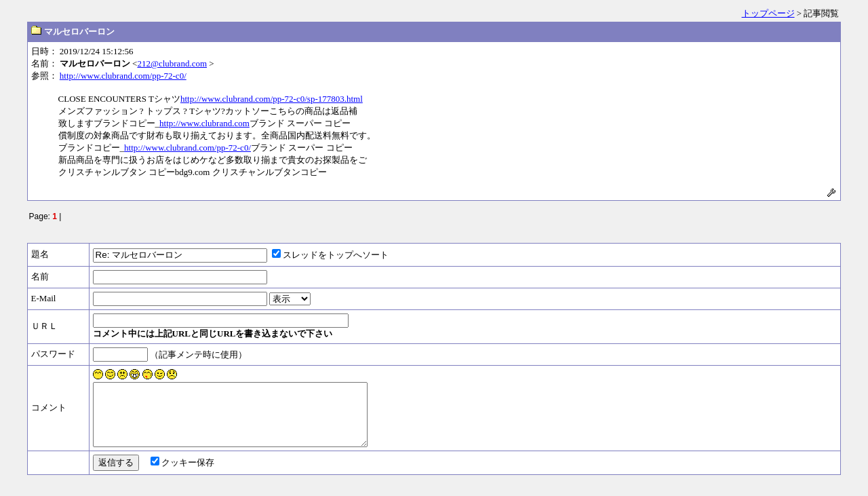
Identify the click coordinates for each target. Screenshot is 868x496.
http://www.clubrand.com (204, 123)
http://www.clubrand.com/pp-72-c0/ (123, 76)
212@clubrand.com (172, 63)
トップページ (768, 13)
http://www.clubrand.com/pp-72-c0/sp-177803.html (272, 99)
